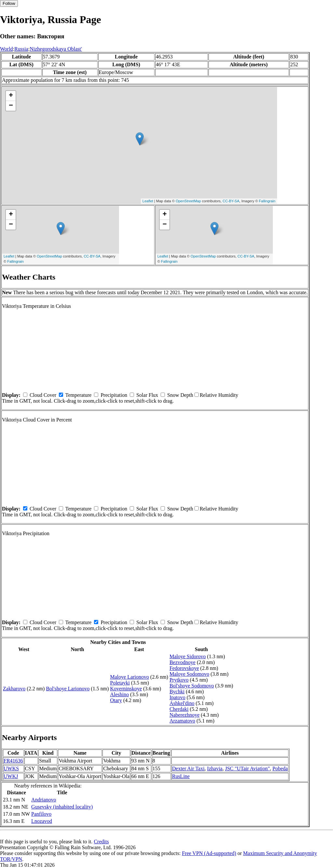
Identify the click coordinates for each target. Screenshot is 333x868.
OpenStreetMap (188, 201)
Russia (21, 49)
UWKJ (11, 776)
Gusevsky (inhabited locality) (62, 807)
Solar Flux (147, 395)
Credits (101, 842)
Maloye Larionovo (130, 677)
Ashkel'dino (182, 703)
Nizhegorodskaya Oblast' (56, 49)
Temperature (79, 395)
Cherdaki (179, 709)
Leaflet (148, 201)
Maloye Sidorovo (188, 656)
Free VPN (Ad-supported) (209, 853)
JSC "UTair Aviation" (247, 768)
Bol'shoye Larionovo (68, 689)
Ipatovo (177, 697)
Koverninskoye (126, 689)
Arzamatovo (182, 721)
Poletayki (120, 683)
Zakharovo (14, 689)
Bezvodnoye (182, 662)
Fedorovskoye (184, 668)
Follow (9, 3)
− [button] (11, 106)
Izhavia (215, 768)
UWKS (11, 768)
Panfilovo (41, 814)
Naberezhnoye (184, 715)
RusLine (181, 776)
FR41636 (13, 761)
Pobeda (280, 768)
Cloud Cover (43, 395)
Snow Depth (180, 395)
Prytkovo (179, 680)
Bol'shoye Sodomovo (192, 686)
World (7, 49)
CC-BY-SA (231, 201)
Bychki (177, 692)
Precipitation (114, 395)
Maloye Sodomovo (189, 674)
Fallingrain (267, 201)
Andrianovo (44, 800)
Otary (116, 700)
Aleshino (120, 694)
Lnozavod (42, 821)
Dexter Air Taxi (188, 768)
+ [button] (11, 96)
